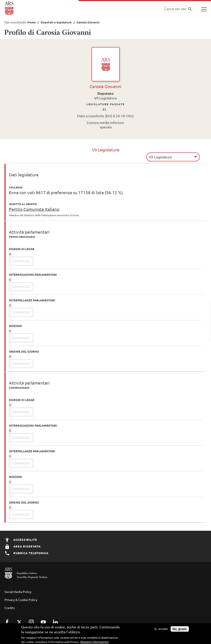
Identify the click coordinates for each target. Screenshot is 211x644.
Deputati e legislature (56, 22)
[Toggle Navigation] (204, 9)
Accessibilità (21, 540)
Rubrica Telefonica (26, 553)
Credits (10, 608)
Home (32, 22)
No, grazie (180, 631)
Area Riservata (23, 546)
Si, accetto (161, 631)
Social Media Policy (18, 592)
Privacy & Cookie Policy (21, 600)
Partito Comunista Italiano (34, 209)
